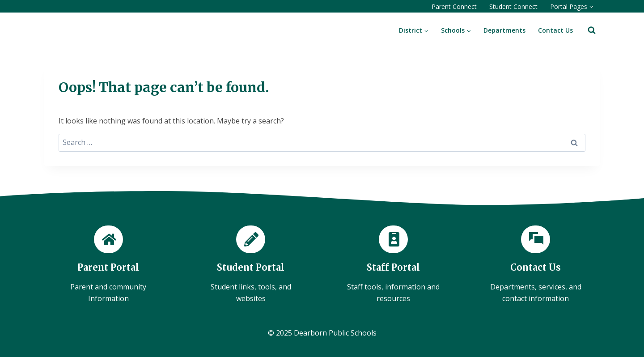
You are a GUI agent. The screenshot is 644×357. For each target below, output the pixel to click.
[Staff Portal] (393, 265)
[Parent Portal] (108, 265)
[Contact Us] (536, 265)
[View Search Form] (592, 30)
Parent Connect (454, 6)
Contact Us (555, 30)
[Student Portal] (251, 265)
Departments (504, 30)
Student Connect (513, 6)
